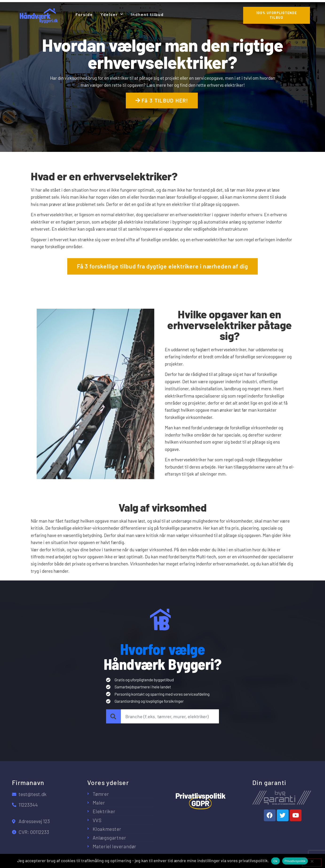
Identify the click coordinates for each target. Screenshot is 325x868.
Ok (275, 861)
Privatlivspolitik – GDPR (275, 829)
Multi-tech (206, 557)
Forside (84, 14)
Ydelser (112, 14)
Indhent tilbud (147, 14)
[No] (312, 863)
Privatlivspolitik (295, 861)
